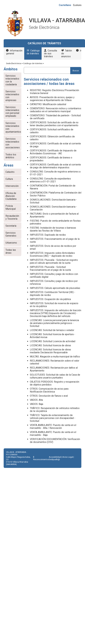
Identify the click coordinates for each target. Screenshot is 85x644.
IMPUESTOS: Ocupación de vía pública (50, 299)
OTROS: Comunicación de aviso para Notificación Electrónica (49, 390)
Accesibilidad (55, 457)
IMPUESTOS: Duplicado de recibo (48, 235)
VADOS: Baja (36, 404)
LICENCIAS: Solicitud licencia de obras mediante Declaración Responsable (50, 351)
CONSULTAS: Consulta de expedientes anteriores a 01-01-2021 (50, 180)
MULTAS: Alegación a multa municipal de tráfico (55, 357)
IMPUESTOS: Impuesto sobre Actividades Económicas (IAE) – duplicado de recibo (52, 254)
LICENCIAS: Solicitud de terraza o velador (52, 330)
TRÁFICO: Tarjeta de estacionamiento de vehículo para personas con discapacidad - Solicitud (53, 418)
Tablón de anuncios (67, 53)
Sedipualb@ (54, 459)
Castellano (65, 5)
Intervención (12, 186)
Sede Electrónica (14, 63)
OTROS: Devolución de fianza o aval (49, 396)
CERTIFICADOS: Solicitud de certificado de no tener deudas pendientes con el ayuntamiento (54, 124)
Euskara (77, 5)
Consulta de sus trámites (50, 53)
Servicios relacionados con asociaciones (13, 143)
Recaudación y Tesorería (12, 217)
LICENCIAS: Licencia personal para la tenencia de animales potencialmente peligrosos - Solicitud (54, 323)
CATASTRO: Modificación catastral (48, 104)
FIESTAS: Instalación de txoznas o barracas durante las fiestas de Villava (53, 229)
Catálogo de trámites (33, 52)
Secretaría (11, 226)
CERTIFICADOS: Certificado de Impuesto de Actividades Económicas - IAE (53, 152)
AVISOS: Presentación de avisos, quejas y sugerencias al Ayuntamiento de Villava (52, 99)
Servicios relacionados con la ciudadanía (12, 80)
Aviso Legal (68, 457)
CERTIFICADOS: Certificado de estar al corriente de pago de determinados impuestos (55, 166)
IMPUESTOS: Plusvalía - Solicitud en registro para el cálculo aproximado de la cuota (54, 261)
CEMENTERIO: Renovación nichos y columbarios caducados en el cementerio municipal (56, 110)
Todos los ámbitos (11, 156)
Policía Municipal (11, 207)
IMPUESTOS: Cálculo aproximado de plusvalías (55, 288)
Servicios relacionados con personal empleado (12, 112)
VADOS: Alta (36, 400)
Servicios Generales (11, 234)
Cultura (9, 179)
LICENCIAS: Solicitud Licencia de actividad (53, 341)
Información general (14, 52)
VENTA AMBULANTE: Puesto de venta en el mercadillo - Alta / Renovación (53, 427)
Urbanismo (11, 243)
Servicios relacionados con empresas (12, 96)
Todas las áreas (11, 251)
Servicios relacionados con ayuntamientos (13, 127)
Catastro (10, 172)
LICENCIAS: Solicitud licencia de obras (50, 345)
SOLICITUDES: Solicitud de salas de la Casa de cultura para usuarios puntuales (55, 376)
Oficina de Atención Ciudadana (11, 196)
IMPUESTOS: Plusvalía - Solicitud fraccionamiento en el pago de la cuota (50, 268)
